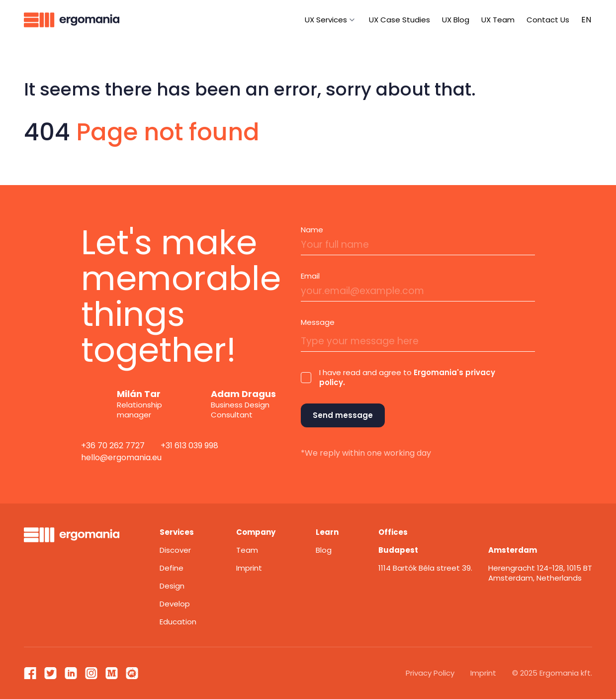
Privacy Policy (430, 673)
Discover (175, 550)
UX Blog (456, 20)
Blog (324, 550)
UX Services (326, 20)
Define (172, 568)
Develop (175, 604)
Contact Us (548, 20)
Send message (343, 415)
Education (178, 622)
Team (247, 550)
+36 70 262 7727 (113, 446)
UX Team (498, 20)
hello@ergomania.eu (121, 457)
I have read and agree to (407, 378)
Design (172, 586)
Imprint (249, 568)
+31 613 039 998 (189, 446)
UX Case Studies (399, 20)
